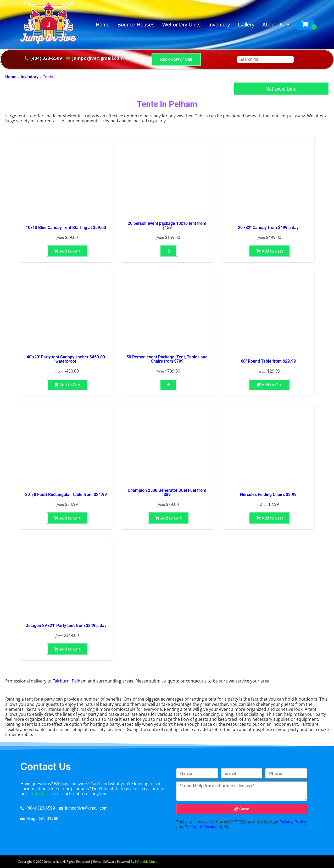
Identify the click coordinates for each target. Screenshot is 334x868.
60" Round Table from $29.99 (268, 361)
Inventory (219, 25)
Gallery (246, 25)
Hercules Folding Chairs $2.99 (268, 495)
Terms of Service (201, 827)
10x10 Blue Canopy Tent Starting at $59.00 (66, 228)
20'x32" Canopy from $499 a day (268, 228)
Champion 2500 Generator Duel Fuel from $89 (167, 492)
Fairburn (61, 681)
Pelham (79, 681)
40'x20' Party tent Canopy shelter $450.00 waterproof (66, 359)
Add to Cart (67, 251)
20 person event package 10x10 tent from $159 (167, 225)
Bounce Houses (136, 25)
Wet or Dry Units (181, 25)
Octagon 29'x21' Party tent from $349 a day (66, 626)
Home (102, 25)
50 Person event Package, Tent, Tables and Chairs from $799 (167, 359)
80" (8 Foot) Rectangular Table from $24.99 (66, 495)
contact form (41, 794)
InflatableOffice (146, 862)
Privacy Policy (293, 822)
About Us (276, 25)
